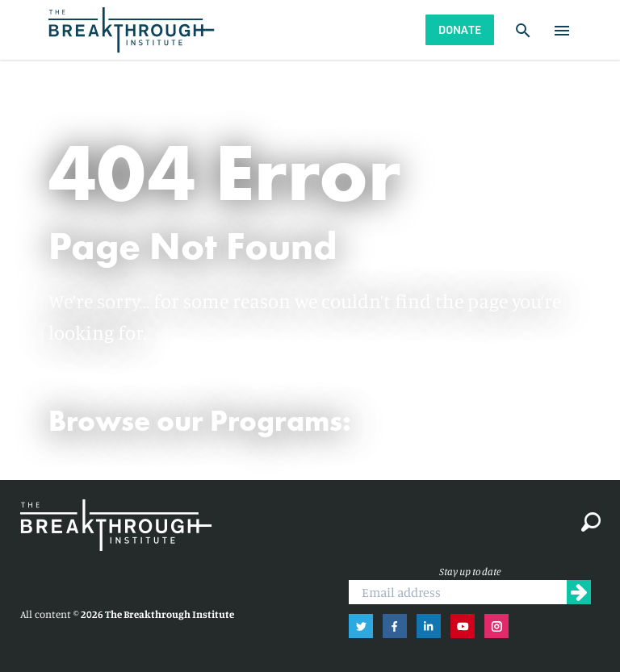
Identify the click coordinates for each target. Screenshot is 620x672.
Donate (460, 29)
